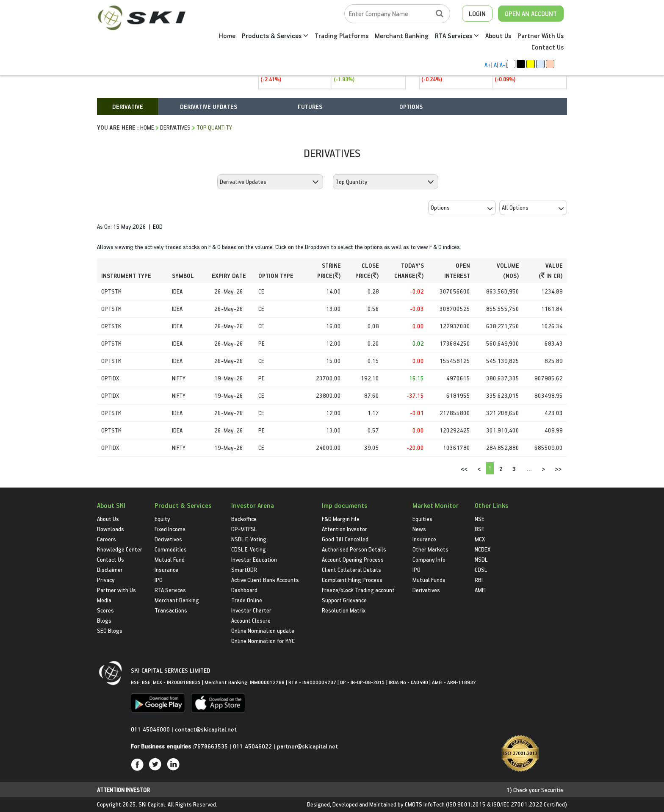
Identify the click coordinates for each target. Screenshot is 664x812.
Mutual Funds (429, 580)
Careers (107, 539)
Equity (162, 519)
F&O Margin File (341, 519)
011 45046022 (253, 746)
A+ (488, 65)
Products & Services (275, 36)
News (419, 529)
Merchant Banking (402, 36)
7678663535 (211, 746)
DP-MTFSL (244, 529)
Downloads (111, 529)
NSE (480, 519)
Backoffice (244, 519)
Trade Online (247, 600)
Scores (105, 610)
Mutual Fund (170, 559)
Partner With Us (541, 36)
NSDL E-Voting (249, 539)
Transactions (171, 610)
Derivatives (175, 127)
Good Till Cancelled (345, 539)
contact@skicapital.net (206, 729)
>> (558, 469)
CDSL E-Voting (249, 549)
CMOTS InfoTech (425, 804)
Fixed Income (170, 529)
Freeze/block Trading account (358, 590)
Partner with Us (116, 590)
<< (464, 469)
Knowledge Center (120, 549)
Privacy (106, 580)
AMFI (480, 590)
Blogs (104, 620)
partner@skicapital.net (307, 746)
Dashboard (244, 590)
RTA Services (457, 36)
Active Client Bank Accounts (265, 580)
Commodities (171, 549)
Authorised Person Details (354, 549)
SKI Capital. (152, 804)
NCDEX (483, 549)
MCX (480, 539)
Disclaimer (110, 570)
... (529, 469)
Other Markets (430, 549)
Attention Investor (344, 529)
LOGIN (477, 14)
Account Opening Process (353, 559)
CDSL (481, 570)
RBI (479, 580)
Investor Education (254, 559)
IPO (159, 580)
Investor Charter (251, 610)
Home (227, 36)
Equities (422, 519)
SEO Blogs (110, 630)
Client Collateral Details (351, 570)
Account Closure (251, 620)
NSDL (481, 559)
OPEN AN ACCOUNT (531, 14)
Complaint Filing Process (352, 580)
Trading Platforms (342, 36)
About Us (498, 36)
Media (104, 600)
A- (502, 65)
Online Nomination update (263, 630)
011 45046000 (151, 729)
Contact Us (548, 47)
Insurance (166, 570)
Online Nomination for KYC (263, 641)
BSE (480, 529)
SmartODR (244, 570)
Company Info (429, 559)
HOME (147, 127)
